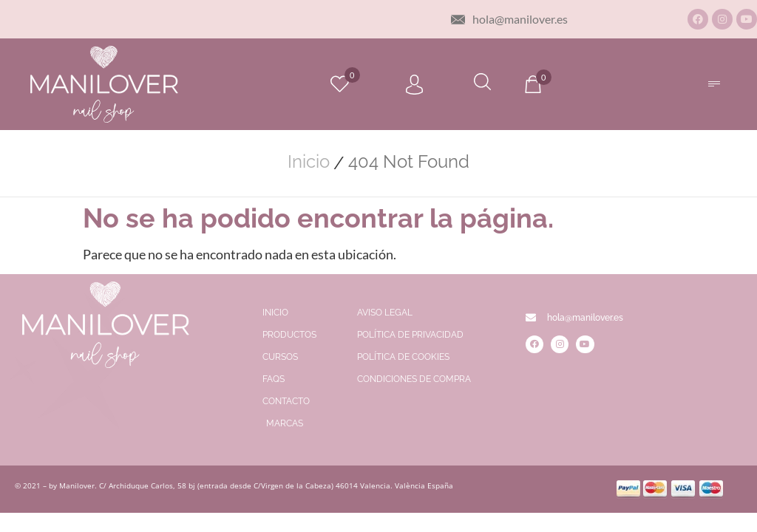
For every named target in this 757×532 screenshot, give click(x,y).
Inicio (309, 162)
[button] (714, 84)
